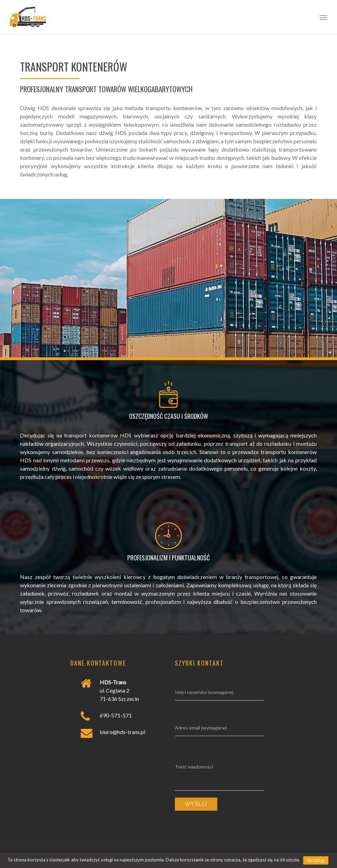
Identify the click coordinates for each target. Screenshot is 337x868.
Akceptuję (316, 860)
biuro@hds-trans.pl (122, 732)
